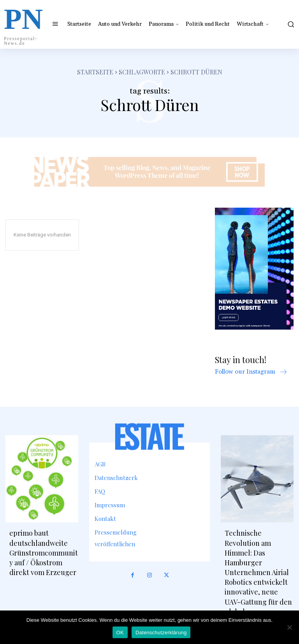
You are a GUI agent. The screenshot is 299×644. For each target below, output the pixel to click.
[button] (290, 24)
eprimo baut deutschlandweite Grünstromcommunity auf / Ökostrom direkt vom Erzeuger (44, 553)
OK (120, 633)
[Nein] (289, 627)
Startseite (95, 72)
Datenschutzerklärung (161, 633)
